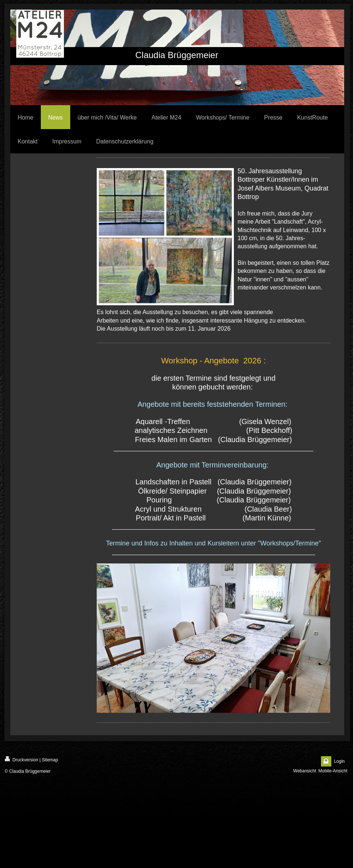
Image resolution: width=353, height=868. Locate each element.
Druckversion (22, 759)
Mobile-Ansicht (333, 771)
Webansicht (304, 771)
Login (339, 761)
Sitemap (50, 760)
